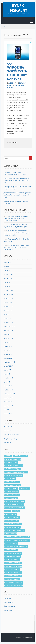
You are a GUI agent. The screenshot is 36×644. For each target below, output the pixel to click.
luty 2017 (7, 382)
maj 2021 (7, 282)
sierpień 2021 (8, 278)
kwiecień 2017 (8, 378)
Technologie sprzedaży (11, 435)
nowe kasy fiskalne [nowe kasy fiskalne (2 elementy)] (12, 521)
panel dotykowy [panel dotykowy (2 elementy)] (11, 534)
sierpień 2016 (8, 402)
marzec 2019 (8, 318)
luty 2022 (7, 270)
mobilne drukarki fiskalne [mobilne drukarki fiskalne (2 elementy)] (15, 505)
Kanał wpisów (8, 602)
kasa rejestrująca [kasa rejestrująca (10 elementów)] (12, 488)
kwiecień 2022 (8, 266)
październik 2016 (9, 394)
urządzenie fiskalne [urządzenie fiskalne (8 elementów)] (12, 569)
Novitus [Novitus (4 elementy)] (17, 511)
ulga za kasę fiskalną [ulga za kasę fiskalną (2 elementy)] (13, 556)
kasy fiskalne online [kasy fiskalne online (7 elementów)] (13, 495)
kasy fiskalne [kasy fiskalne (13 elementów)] (25, 488)
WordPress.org (9, 610)
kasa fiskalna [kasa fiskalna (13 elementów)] (10, 479)
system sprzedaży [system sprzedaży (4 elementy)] (12, 550)
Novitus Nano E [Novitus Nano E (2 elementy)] (11, 514)
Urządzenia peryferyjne (11, 439)
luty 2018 (7, 350)
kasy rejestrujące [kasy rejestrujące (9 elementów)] (11, 498)
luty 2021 (7, 286)
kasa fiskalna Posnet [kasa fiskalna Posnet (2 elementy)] (13, 485)
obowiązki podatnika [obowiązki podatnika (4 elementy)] (13, 527)
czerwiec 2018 (8, 338)
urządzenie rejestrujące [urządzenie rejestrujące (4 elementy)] (14, 576)
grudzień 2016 (8, 390)
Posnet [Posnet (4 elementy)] (27, 537)
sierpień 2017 (8, 366)
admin (12, 83)
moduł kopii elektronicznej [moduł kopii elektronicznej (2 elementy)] (15, 508)
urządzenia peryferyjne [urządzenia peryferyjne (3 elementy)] (14, 563)
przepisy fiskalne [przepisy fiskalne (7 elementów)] (11, 543)
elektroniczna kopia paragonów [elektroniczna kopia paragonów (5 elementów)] (17, 472)
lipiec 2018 (7, 334)
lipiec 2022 (7, 262)
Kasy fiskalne (8, 431)
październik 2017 (9, 362)
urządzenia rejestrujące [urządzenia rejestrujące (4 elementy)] (14, 566)
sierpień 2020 (8, 294)
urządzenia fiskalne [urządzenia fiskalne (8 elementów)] (13, 560)
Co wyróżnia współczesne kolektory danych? (17, 72)
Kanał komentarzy (10, 606)
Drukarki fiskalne (9, 427)
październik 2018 (9, 326)
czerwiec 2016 (8, 406)
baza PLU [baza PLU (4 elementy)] (9, 456)
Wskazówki (7, 443)
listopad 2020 (8, 290)
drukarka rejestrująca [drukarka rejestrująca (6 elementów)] (13, 459)
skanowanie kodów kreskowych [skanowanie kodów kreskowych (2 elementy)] (17, 547)
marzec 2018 (8, 346)
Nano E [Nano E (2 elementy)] (8, 511)
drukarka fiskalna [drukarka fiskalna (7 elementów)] (21, 456)
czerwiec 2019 (8, 314)
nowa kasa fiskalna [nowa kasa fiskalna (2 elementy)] (12, 518)
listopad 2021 (8, 274)
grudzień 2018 (8, 322)
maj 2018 (7, 342)
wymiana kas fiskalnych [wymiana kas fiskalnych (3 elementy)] (14, 582)
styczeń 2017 (8, 386)
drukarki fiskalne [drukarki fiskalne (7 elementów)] (12, 462)
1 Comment (12, 143)
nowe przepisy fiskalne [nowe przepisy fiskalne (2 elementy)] (13, 524)
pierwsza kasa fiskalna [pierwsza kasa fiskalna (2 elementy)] (13, 537)
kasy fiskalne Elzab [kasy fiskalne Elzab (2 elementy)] (12, 492)
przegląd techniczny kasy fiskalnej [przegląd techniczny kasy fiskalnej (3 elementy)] (18, 540)
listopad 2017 (8, 358)
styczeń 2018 (8, 354)
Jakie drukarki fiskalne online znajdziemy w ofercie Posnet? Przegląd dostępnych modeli (17, 195)
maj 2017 (7, 374)
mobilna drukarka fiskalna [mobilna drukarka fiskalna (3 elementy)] (15, 501)
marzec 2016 (8, 414)
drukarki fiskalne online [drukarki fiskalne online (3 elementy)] (14, 466)
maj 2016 (7, 410)
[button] (31, 23)
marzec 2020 (8, 302)
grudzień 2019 (8, 306)
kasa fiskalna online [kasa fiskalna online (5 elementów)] (13, 482)
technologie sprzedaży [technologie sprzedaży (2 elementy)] (14, 553)
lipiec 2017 (7, 370)
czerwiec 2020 (8, 298)
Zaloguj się (7, 598)
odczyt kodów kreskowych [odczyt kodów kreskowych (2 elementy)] (15, 530)
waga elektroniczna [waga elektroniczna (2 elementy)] (13, 579)
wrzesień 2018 (8, 330)
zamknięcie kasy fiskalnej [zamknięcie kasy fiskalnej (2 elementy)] (14, 586)
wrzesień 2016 (8, 398)
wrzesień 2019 (8, 310)
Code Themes (28, 637)
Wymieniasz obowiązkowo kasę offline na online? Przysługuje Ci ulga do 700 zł (16, 247)
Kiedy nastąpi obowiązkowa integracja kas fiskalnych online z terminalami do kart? (16, 180)
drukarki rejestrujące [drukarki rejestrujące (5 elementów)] (13, 469)
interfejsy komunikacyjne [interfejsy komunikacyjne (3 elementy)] (14, 475)
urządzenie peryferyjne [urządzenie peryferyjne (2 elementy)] (13, 573)
